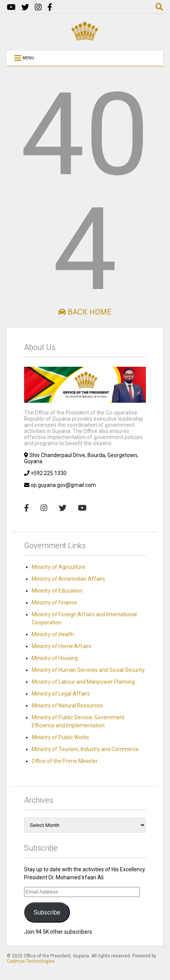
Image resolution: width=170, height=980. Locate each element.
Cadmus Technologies (31, 961)
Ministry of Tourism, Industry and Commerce (85, 749)
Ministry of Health (53, 634)
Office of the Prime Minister (65, 761)
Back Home (85, 312)
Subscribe (47, 912)
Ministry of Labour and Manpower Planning (83, 682)
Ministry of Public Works (60, 737)
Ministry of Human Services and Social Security (88, 670)
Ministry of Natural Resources (67, 706)
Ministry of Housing (55, 658)
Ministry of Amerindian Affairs (68, 579)
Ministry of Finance (54, 603)
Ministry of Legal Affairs (61, 694)
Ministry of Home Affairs (62, 646)
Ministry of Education (57, 591)
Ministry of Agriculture (58, 567)
